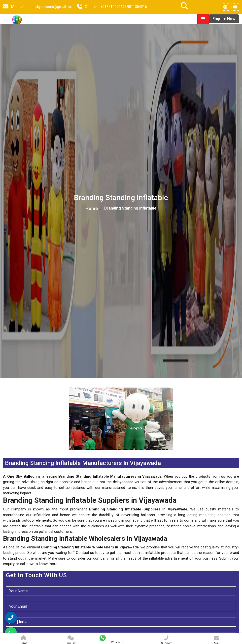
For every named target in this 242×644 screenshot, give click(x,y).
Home (92, 210)
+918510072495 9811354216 (124, 7)
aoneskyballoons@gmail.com (51, 7)
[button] (3, 454)
